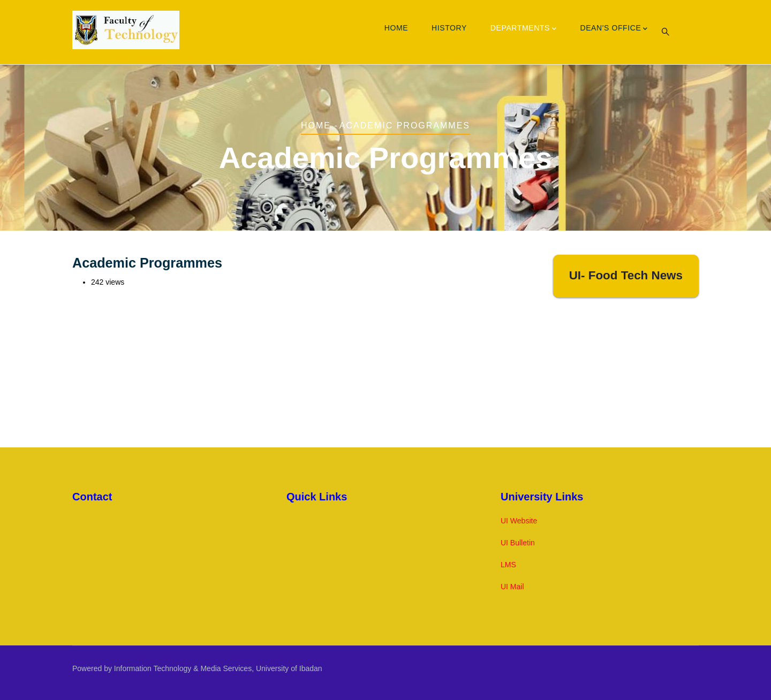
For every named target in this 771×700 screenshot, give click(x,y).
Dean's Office (614, 29)
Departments (524, 29)
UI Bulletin (518, 543)
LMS (508, 565)
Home (396, 28)
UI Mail (512, 587)
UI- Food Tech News (626, 275)
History (449, 28)
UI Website (519, 521)
